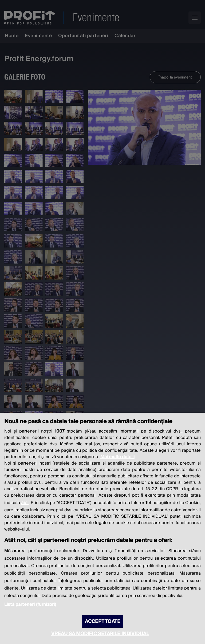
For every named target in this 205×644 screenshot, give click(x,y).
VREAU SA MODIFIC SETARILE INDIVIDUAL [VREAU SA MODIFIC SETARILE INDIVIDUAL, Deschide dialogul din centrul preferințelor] (100, 634)
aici (25, 503)
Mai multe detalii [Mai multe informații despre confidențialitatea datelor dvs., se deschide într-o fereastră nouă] (117, 457)
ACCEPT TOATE (102, 621)
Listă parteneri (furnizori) (30, 604)
